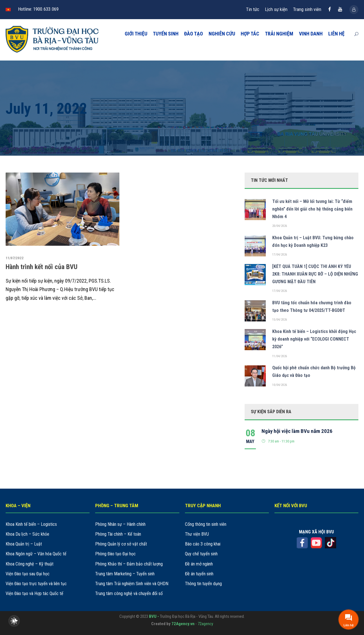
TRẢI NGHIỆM (279, 34)
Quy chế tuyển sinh (201, 554)
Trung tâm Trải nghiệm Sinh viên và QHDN (132, 584)
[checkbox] (14, 621)
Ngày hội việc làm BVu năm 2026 (297, 431)
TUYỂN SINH (166, 34)
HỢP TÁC (250, 34)
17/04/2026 (280, 255)
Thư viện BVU (197, 534)
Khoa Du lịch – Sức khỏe (27, 534)
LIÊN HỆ (336, 34)
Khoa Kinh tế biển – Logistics (31, 524)
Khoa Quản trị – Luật (24, 544)
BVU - (154, 616)
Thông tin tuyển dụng (203, 584)
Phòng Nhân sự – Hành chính (120, 524)
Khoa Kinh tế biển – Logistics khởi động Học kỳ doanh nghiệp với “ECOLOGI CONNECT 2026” (314, 339)
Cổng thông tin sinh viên (206, 524)
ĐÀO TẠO (194, 34)
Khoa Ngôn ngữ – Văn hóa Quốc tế (36, 554)
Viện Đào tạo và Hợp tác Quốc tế (34, 593)
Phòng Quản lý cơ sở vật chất (121, 544)
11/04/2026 (280, 356)
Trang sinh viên (307, 9)
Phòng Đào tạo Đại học (115, 554)
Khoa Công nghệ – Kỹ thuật (30, 564)
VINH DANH (311, 34)
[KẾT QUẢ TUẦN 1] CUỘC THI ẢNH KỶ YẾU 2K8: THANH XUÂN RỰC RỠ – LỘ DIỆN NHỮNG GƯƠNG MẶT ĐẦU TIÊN (315, 274)
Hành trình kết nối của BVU (42, 267)
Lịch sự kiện (276, 9)
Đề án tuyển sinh (199, 574)
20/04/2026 (280, 226)
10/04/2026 (280, 385)
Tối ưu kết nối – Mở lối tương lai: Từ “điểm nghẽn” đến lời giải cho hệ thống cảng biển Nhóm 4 (312, 209)
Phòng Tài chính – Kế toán (118, 534)
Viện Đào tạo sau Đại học (28, 574)
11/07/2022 (15, 258)
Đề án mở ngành (199, 564)
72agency (205, 624)
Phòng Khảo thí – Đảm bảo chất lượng (129, 564)
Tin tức (253, 9)
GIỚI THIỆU (136, 34)
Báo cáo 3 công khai (203, 544)
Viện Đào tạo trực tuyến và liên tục (36, 584)
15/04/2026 (280, 320)
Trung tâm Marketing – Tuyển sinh (125, 574)
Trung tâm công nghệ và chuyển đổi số (129, 593)
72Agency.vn (183, 624)
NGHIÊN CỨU (222, 34)
